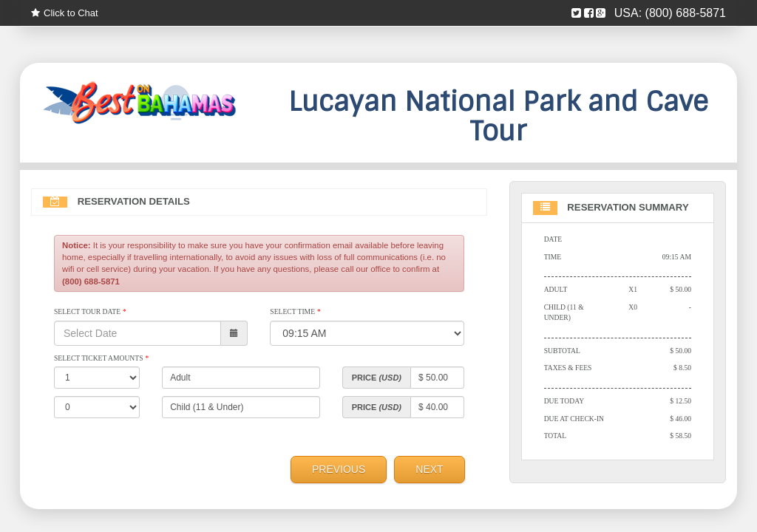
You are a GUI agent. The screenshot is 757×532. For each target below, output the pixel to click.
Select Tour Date (90, 311)
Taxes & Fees (568, 368)
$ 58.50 (680, 436)
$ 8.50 (682, 368)
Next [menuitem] (429, 469)
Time (553, 257)
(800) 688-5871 (686, 13)
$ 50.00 (680, 289)
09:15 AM (677, 257)
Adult (556, 289)
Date (553, 239)
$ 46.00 (680, 419)
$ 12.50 (680, 401)
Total (556, 436)
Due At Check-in (574, 419)
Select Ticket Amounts (101, 358)
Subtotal (562, 351)
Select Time (295, 311)
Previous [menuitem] (339, 469)
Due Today (564, 401)
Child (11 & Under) (564, 312)
